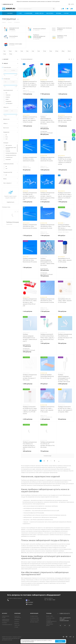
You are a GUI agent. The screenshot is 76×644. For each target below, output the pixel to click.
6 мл (33, 51)
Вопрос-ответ (50, 616)
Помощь (49, 613)
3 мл (22, 51)
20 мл (57, 51)
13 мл (11, 54)
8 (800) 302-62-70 (8, 4)
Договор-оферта (34, 622)
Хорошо (60, 641)
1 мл (4, 51)
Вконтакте (60, 624)
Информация (34, 613)
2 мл (16, 51)
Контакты (17, 621)
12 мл (5, 54)
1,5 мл (10, 51)
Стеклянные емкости (7, 625)
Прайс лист (17, 625)
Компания (18, 613)
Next (18, 212)
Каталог (5, 613)
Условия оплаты (34, 616)
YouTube (70, 624)
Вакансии (17, 623)
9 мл (39, 51)
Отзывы (16, 627)
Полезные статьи (6, 207)
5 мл (27, 51)
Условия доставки (34, 618)
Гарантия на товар (35, 620)
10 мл (45, 51)
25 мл (63, 51)
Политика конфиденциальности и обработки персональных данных (51, 623)
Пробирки (4, 623)
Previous (15, 212)
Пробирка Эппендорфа (13, 222)
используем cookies (29, 641)
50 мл (69, 51)
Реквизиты (17, 619)
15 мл (51, 51)
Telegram (65, 624)
